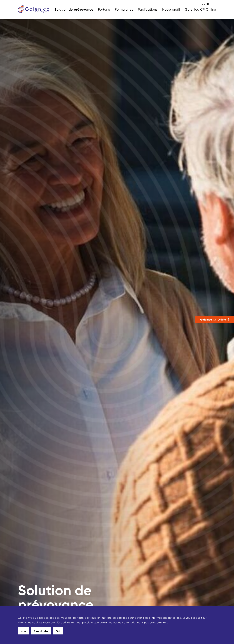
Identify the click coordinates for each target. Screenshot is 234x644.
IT (211, 4)
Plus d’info (41, 631)
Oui (58, 631)
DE (203, 4)
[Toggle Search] (215, 4)
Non (23, 631)
